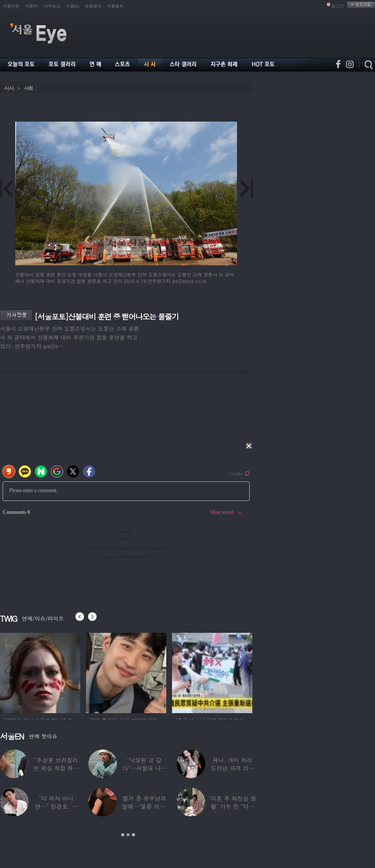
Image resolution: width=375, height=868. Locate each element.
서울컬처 (115, 6)
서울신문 (11, 6)
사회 (28, 88)
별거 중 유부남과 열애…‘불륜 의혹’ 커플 (144, 806)
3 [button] (133, 835)
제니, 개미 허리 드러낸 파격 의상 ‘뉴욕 (232, 768)
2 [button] (128, 835)
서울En (72, 6)
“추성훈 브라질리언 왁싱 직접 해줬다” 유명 (56, 768)
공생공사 (93, 6)
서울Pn (32, 6)
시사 (9, 88)
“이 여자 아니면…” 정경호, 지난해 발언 (56, 806)
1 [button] (123, 835)
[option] (40, 672)
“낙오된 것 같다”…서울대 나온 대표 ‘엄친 (144, 768)
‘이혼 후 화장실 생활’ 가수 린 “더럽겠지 (233, 806)
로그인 (338, 6)
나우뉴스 (52, 6)
